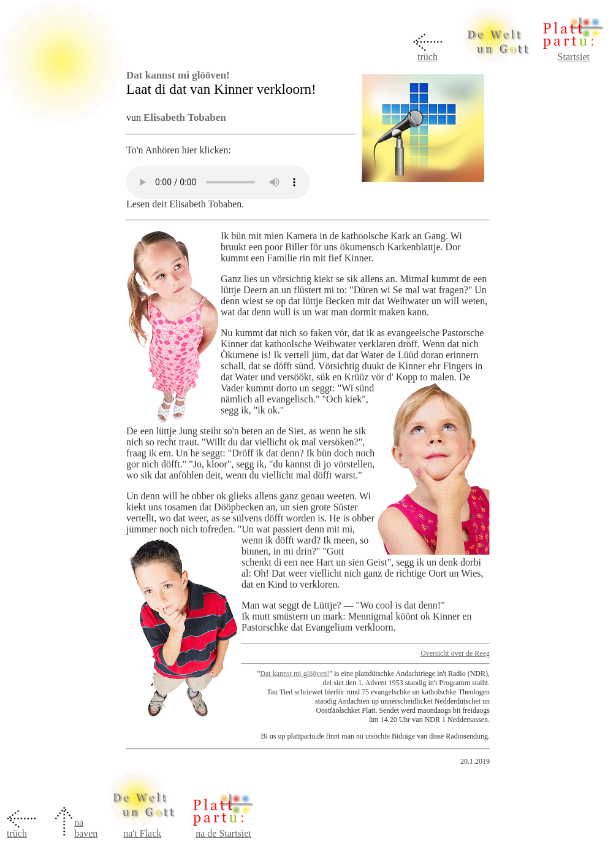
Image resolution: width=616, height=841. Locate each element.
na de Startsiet (223, 833)
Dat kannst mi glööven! (295, 674)
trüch (428, 57)
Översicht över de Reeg (455, 653)
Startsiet (574, 57)
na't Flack (142, 833)
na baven (86, 828)
